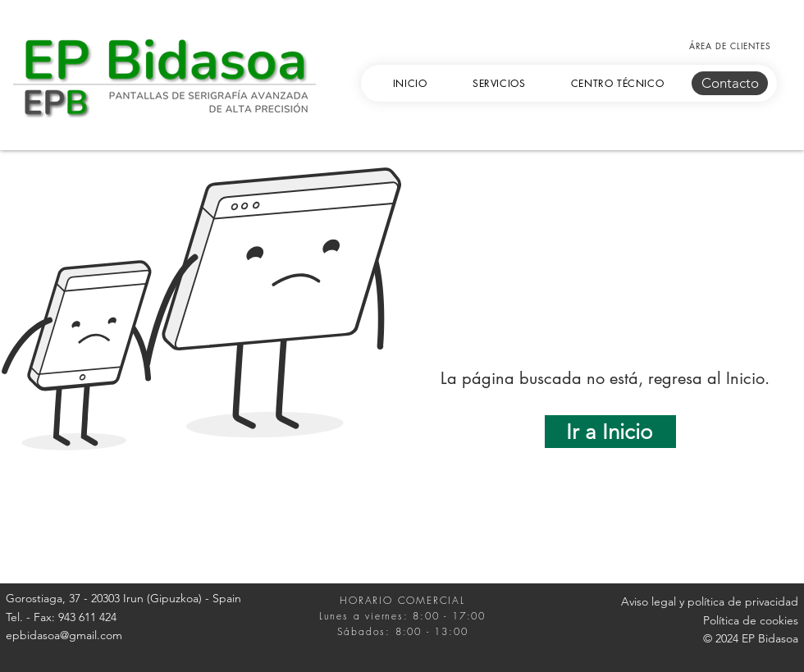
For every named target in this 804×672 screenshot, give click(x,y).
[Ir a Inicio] (610, 432)
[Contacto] (730, 83)
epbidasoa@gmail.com (64, 635)
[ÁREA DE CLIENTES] (730, 46)
